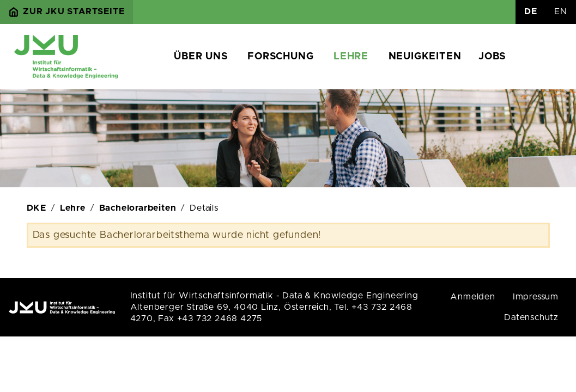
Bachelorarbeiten (138, 208)
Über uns (201, 57)
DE (531, 11)
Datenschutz (531, 317)
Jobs (492, 57)
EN (561, 11)
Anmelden (472, 297)
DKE (37, 208)
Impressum (536, 297)
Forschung (280, 57)
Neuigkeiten (425, 57)
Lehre (351, 57)
